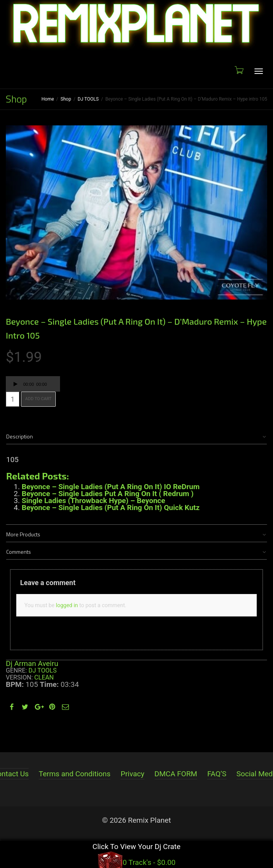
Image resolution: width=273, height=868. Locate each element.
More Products (23, 534)
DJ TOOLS (88, 99)
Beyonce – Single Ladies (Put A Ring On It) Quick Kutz (111, 508)
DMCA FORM (176, 774)
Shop (66, 99)
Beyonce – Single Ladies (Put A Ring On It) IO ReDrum (111, 487)
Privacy (132, 774)
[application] (33, 384)
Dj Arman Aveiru (32, 663)
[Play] (15, 385)
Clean (44, 677)
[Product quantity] (13, 399)
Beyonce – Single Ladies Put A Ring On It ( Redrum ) (108, 494)
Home (48, 99)
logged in (67, 605)
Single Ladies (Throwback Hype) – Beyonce (93, 501)
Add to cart (38, 399)
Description (20, 436)
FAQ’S (217, 774)
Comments (19, 552)
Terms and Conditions (75, 774)
